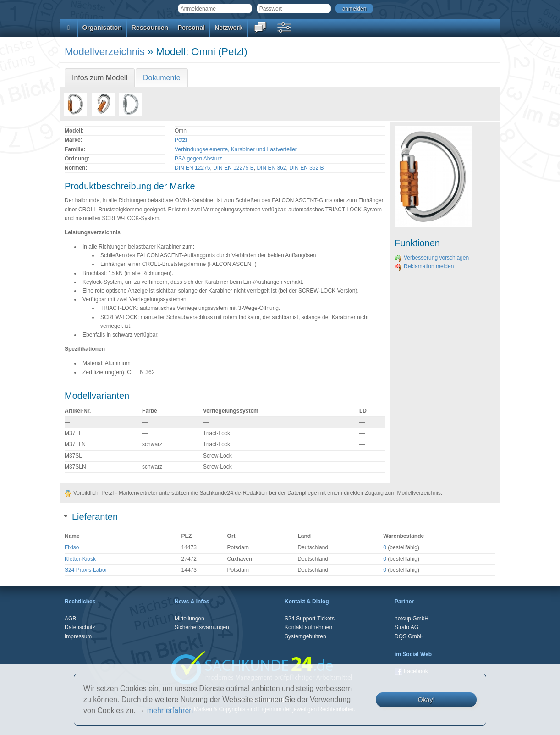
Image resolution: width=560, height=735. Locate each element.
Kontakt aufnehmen (308, 627)
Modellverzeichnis (105, 52)
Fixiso (72, 547)
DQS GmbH (409, 636)
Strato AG (406, 627)
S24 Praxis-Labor (86, 570)
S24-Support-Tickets (310, 619)
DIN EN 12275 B (233, 168)
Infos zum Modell (100, 78)
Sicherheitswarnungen (202, 627)
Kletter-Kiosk (80, 559)
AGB (70, 619)
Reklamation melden (424, 266)
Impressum (78, 636)
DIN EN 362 (271, 168)
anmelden (354, 9)
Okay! (426, 700)
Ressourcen (150, 28)
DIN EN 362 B (306, 168)
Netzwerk (228, 28)
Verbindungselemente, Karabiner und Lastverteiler (236, 149)
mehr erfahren (170, 710)
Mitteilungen (189, 619)
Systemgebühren (305, 636)
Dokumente (162, 78)
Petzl (181, 140)
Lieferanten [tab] (91, 517)
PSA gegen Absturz (198, 159)
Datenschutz (80, 627)
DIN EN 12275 (192, 168)
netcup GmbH (412, 619)
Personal (191, 28)
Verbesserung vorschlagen (432, 258)
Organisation (102, 28)
